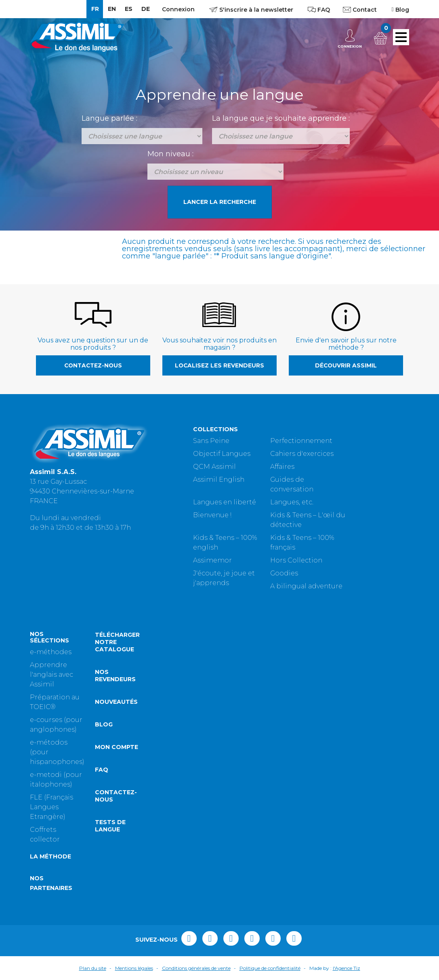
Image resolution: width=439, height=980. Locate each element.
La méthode (50, 856)
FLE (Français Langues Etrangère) (51, 807)
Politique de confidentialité (270, 968)
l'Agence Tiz (347, 968)
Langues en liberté (225, 502)
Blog (104, 724)
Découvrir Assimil (346, 365)
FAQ (102, 770)
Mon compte (117, 747)
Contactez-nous (93, 365)
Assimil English (219, 480)
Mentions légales (134, 968)
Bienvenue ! (212, 515)
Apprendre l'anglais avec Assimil (51, 675)
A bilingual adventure (306, 586)
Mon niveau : (170, 154)
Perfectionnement (301, 441)
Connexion (178, 9)
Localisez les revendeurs (219, 365)
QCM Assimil (214, 467)
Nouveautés (116, 702)
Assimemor (212, 560)
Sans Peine (211, 441)
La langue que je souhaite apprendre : (281, 118)
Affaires (282, 467)
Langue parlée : (109, 118)
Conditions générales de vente (196, 968)
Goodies (284, 573)
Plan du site (93, 968)
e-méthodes (51, 652)
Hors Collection (296, 560)
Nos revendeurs (115, 676)
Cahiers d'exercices (302, 454)
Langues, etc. (292, 502)
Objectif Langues (222, 454)
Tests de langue (110, 826)
